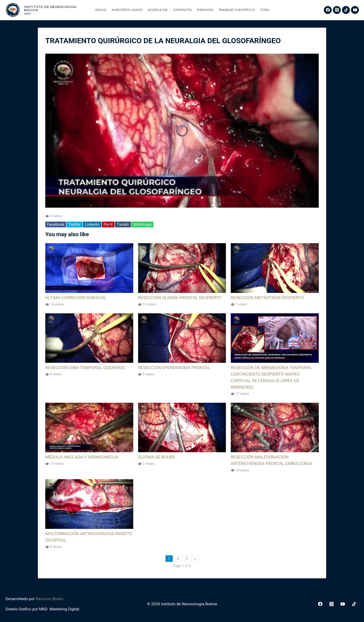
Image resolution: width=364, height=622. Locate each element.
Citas (265, 10)
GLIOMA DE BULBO (156, 457)
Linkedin (92, 224)
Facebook (56, 224)
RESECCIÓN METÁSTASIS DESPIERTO (267, 298)
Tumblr (123, 224)
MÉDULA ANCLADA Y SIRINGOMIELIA (82, 457)
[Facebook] (328, 10)
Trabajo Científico (237, 10)
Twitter (75, 224)
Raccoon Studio (49, 599)
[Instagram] (337, 10)
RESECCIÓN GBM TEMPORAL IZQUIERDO (85, 368)
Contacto (182, 10)
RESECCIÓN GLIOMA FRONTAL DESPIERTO (180, 298)
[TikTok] (346, 10)
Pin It (108, 224)
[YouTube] (355, 10)
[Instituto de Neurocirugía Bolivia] (48, 10)
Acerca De (158, 10)
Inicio (101, 10)
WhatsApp (142, 224)
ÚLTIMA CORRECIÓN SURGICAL (76, 298)
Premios (205, 10)
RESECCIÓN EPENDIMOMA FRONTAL (174, 368)
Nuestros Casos (127, 10)
